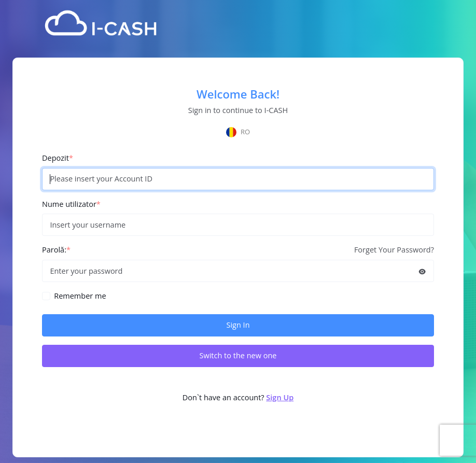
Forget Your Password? (394, 250)
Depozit (58, 158)
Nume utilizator (71, 204)
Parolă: (56, 250)
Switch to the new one (238, 355)
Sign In (238, 325)
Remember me (80, 296)
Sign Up (280, 397)
